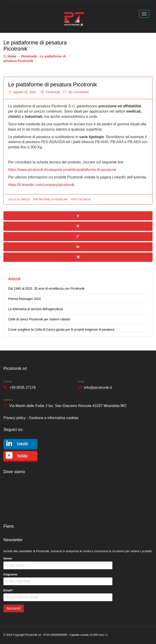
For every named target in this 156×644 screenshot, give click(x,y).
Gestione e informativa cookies (54, 418)
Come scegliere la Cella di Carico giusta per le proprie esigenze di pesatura (61, 330)
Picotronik (29, 56)
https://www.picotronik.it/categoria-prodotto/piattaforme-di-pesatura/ (62, 170)
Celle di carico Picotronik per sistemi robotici (39, 319)
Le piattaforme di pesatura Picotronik (53, 84)
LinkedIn (23, 444)
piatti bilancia (81, 199)
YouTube (22, 456)
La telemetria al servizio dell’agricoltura (36, 309)
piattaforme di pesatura (50, 199)
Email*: (8, 590)
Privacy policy (15, 418)
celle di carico (19, 199)
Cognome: (11, 574)
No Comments (78, 92)
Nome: (8, 558)
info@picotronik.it (98, 388)
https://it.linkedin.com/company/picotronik (41, 185)
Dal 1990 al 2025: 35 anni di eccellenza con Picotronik (46, 289)
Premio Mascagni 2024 (24, 299)
